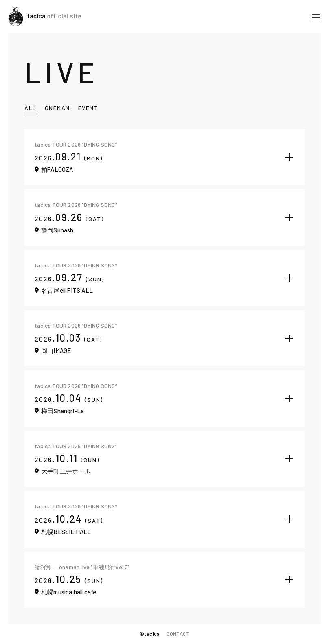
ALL (31, 108)
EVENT (88, 108)
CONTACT (178, 634)
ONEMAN (57, 108)
